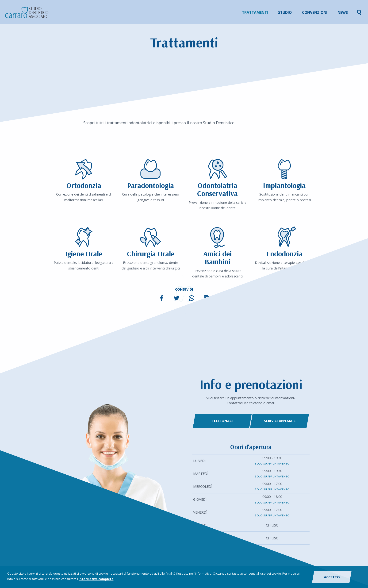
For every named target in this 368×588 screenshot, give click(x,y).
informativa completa (96, 579)
